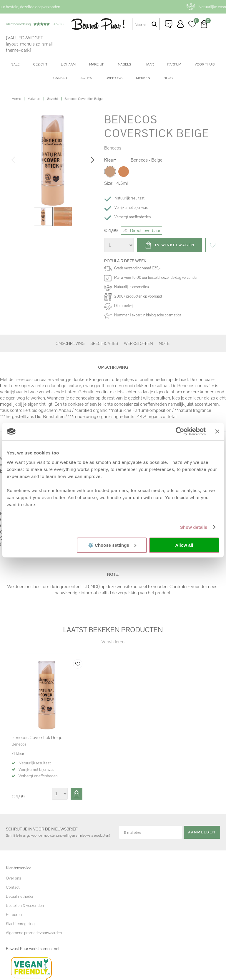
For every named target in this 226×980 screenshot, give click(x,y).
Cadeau (60, 78)
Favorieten (213, 245)
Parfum (174, 64)
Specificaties (104, 343)
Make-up (97, 64)
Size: (109, 183)
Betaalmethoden (20, 896)
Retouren (14, 914)
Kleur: (110, 160)
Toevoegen (77, 794)
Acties (86, 78)
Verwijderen (113, 642)
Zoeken (154, 24)
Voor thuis (205, 64)
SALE (16, 64)
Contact (13, 887)
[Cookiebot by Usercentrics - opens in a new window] (180, 432)
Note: (165, 343)
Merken (143, 78)
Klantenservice (169, 24)
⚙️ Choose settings (112, 545)
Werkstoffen (138, 343)
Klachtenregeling (20, 924)
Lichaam (68, 64)
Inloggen (180, 24)
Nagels (124, 64)
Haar (149, 64)
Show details (194, 527)
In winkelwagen (175, 245)
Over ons (114, 78)
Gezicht (40, 64)
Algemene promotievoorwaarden (34, 933)
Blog (168, 78)
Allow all (184, 545)
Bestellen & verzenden (25, 905)
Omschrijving (70, 343)
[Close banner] (217, 432)
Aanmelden (202, 832)
